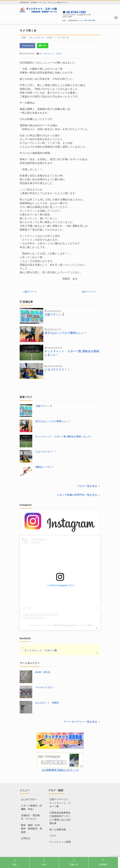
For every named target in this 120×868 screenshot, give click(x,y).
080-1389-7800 (90, 20)
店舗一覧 (74, 862)
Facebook (28, 46)
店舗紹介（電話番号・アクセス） (30, 817)
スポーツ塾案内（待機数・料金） (32, 807)
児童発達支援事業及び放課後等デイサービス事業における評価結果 (60, 818)
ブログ (53, 836)
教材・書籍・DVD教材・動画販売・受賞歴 (32, 829)
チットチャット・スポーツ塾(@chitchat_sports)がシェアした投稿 (60, 625)
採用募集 (103, 862)
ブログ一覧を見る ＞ (89, 486)
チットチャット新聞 (60, 842)
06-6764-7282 (76, 12)
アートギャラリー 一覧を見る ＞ (82, 722)
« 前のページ (30, 292)
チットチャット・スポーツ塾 (41, 650)
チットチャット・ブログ (51, 54)
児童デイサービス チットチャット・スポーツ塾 (60, 803)
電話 (15, 862)
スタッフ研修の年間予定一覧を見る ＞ (79, 495)
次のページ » (89, 292)
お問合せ (26, 838)
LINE (43, 46)
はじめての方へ (29, 799)
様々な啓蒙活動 (58, 829)
